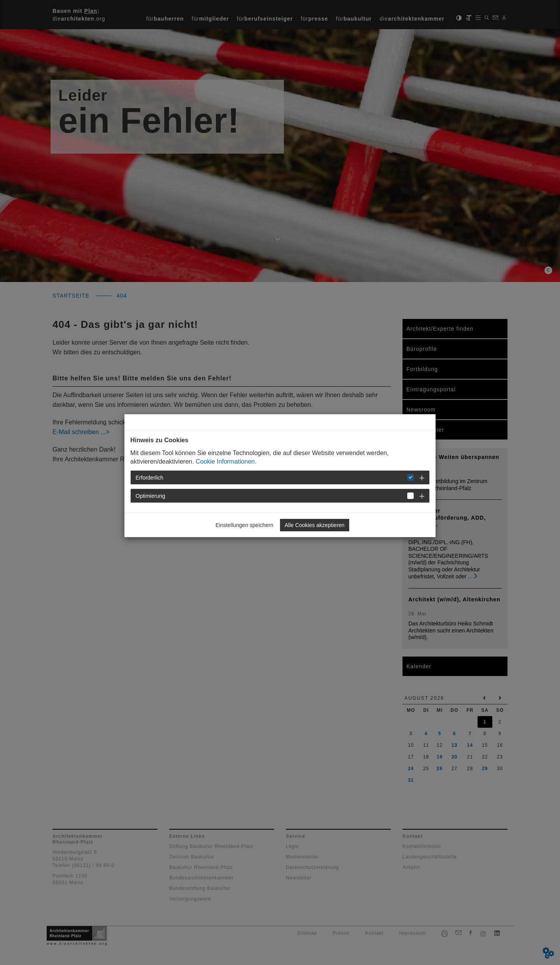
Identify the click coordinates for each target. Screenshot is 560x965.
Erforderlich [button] (150, 478)
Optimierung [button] (150, 496)
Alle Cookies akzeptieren (315, 525)
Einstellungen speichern (244, 525)
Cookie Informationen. (226, 461)
